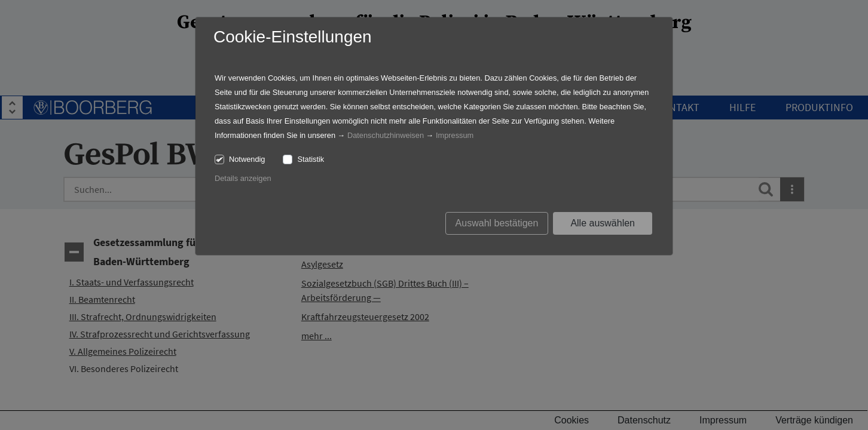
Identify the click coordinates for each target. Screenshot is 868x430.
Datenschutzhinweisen (386, 135)
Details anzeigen (243, 178)
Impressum (455, 135)
